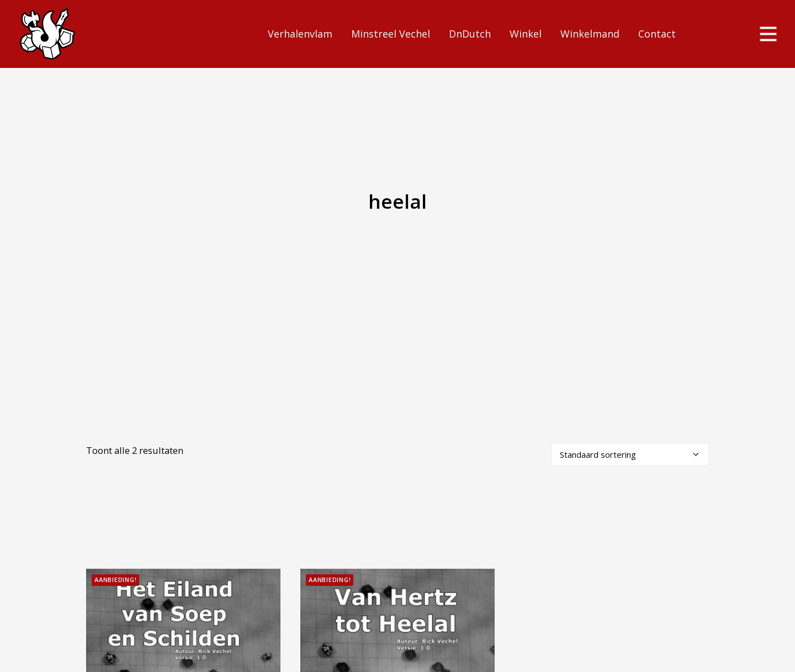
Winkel (526, 34)
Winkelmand (590, 34)
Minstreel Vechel (391, 34)
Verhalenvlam (300, 34)
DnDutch (470, 34)
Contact (657, 34)
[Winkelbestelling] (630, 427)
